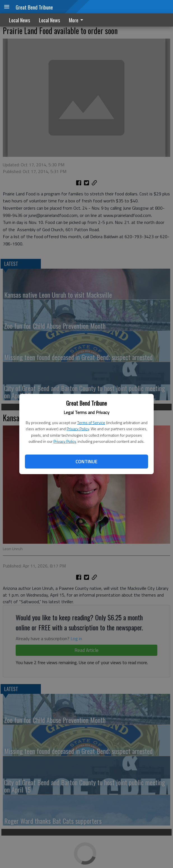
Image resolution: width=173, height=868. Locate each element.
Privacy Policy (78, 429)
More (77, 20)
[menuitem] (78, 20)
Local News (19, 20)
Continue (86, 462)
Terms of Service (91, 423)
